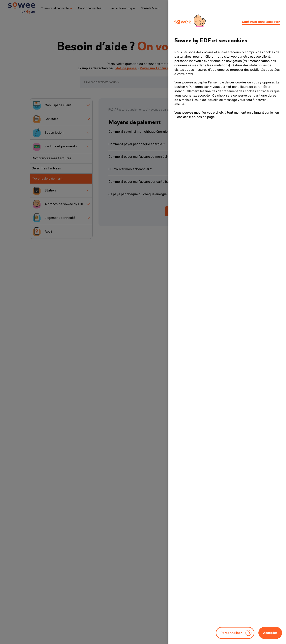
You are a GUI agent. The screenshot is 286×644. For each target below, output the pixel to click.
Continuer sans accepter (261, 22)
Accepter (270, 633)
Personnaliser (231, 633)
